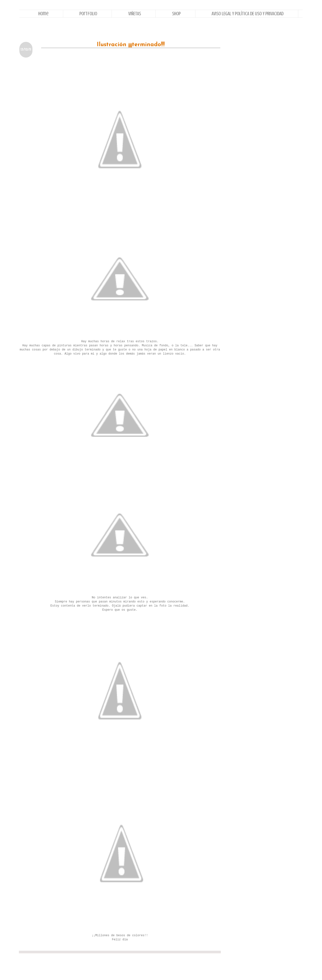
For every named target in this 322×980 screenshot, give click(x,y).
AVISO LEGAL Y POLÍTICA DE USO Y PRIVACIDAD (248, 14)
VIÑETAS (135, 14)
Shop (176, 14)
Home (43, 14)
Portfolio (88, 14)
